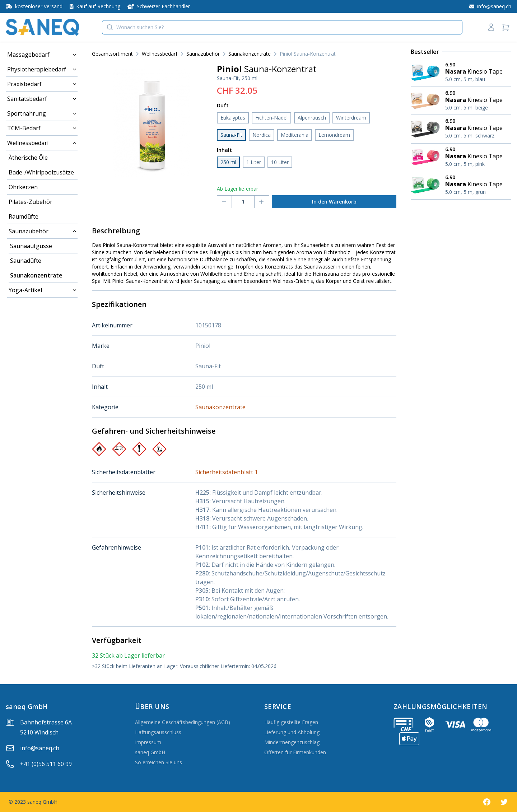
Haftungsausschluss (158, 732)
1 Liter (254, 162)
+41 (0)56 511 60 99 (46, 764)
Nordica (262, 135)
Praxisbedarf (24, 84)
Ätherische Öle (28, 158)
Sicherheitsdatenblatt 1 (227, 472)
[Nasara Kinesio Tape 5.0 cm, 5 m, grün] (461, 185)
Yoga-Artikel (25, 290)
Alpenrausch (312, 118)
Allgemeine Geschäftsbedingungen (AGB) (183, 722)
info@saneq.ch (40, 748)
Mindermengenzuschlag (292, 742)
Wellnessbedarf (28, 143)
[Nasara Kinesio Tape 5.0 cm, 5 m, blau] (461, 73)
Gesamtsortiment (112, 54)
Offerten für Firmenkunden (295, 752)
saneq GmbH (150, 752)
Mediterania (295, 135)
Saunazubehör (29, 231)
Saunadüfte (26, 261)
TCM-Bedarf (24, 128)
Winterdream (351, 118)
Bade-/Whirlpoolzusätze (41, 172)
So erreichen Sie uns (159, 762)
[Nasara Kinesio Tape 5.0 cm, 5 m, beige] (461, 101)
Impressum (148, 742)
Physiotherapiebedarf (37, 69)
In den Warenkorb (334, 202)
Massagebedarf (28, 55)
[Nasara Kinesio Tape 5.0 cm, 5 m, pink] (461, 157)
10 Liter (280, 162)
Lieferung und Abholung (292, 732)
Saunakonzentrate (36, 275)
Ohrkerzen (23, 187)
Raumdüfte (24, 216)
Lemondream (334, 135)
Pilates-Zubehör (31, 202)
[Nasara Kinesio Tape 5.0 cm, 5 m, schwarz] (461, 129)
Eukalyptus (233, 118)
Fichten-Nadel (271, 118)
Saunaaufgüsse (31, 246)
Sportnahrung (27, 113)
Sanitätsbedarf (27, 99)
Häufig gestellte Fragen (291, 722)
